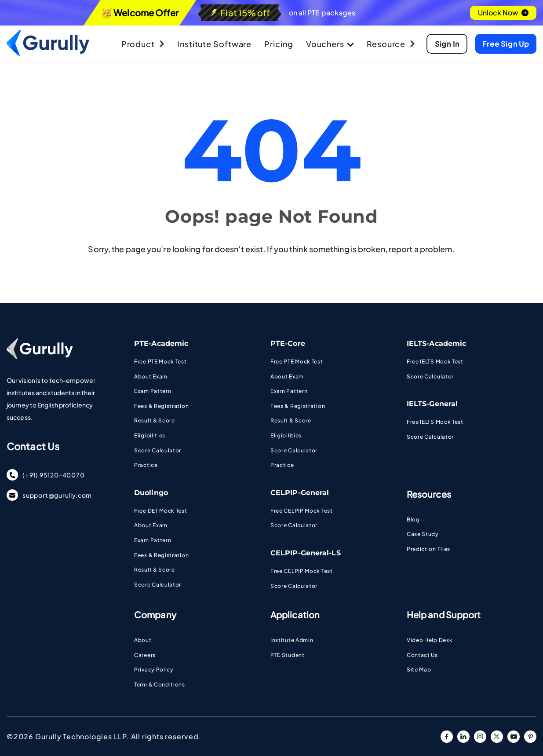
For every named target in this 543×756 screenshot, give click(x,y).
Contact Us (422, 655)
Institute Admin (292, 640)
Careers (145, 655)
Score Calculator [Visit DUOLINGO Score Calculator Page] (158, 585)
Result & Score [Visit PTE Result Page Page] (155, 420)
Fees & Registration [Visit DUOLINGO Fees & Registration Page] (161, 555)
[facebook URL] (447, 737)
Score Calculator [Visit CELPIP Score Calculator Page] (294, 525)
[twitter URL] (497, 737)
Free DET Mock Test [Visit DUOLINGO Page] (161, 511)
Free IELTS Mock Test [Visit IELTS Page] (435, 361)
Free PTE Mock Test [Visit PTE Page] (160, 361)
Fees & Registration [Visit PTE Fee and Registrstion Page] (161, 406)
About (143, 640)
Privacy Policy (154, 670)
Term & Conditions (160, 684)
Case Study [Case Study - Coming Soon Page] (423, 534)
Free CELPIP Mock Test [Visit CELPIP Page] (302, 511)
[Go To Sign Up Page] (446, 44)
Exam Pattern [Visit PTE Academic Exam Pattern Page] (153, 391)
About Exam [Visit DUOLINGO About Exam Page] (151, 525)
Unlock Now (503, 13)
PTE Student (288, 655)
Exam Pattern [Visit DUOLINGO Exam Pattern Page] (153, 540)
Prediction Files (428, 549)
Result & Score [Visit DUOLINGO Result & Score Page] (155, 570)
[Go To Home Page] (48, 53)
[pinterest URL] (530, 737)
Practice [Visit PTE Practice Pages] (146, 465)
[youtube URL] (514, 737)
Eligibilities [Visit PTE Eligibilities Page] (150, 435)
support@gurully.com (49, 495)
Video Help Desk (430, 640)
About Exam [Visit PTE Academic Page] (151, 376)
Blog (413, 519)
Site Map (419, 670)
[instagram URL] (480, 737)
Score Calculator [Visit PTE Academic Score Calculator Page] (158, 450)
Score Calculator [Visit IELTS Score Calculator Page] (430, 376)
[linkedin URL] (463, 737)
